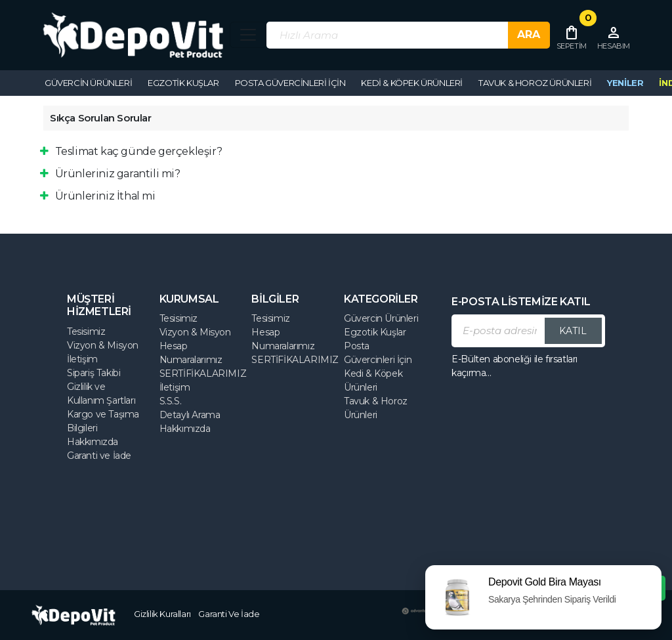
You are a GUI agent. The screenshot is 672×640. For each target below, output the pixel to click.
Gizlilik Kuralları (162, 614)
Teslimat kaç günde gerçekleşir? (131, 151)
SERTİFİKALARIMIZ (203, 373)
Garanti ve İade (99, 456)
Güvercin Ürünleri (381, 318)
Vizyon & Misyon (103, 345)
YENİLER (625, 83)
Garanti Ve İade (229, 614)
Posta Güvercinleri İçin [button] (290, 83)
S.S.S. (171, 401)
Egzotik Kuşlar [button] (183, 83)
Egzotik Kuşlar (375, 332)
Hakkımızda (93, 442)
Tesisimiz (86, 331)
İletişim (82, 359)
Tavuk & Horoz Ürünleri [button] (535, 83)
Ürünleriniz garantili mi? (110, 174)
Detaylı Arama (190, 415)
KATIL (573, 331)
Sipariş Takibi (94, 373)
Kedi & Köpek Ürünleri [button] (412, 83)
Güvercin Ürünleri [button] (88, 83)
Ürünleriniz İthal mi (98, 196)
